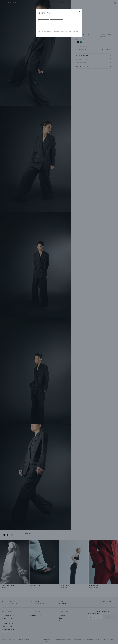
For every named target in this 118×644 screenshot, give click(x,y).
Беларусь (56, 18)
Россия (43, 18)
